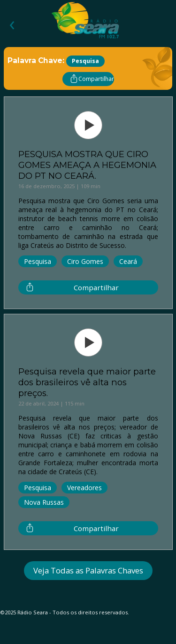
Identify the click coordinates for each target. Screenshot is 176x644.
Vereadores (84, 488)
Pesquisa (38, 261)
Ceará (128, 261)
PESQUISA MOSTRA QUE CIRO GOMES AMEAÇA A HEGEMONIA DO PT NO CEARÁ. (87, 165)
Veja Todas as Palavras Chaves (88, 570)
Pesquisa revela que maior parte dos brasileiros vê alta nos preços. (87, 382)
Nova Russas (44, 502)
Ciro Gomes (85, 261)
